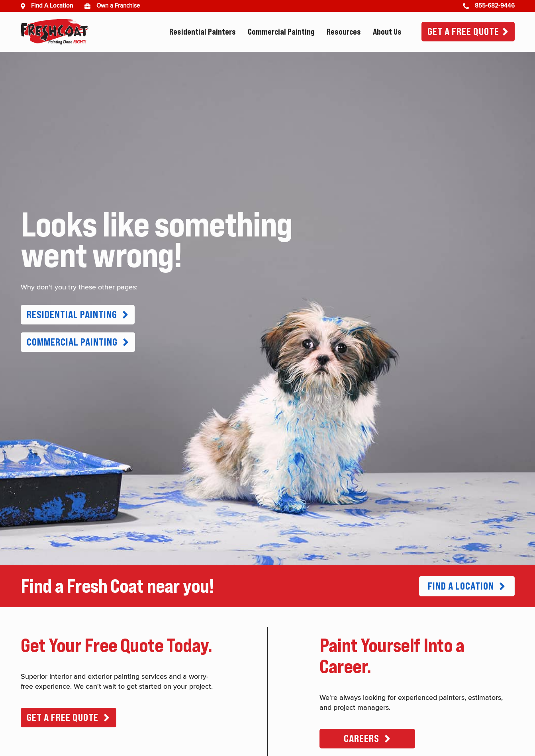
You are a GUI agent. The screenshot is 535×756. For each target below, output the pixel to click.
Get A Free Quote (463, 32)
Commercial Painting (281, 32)
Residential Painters (203, 32)
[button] (78, 315)
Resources (344, 32)
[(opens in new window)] (90, 6)
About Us (387, 32)
